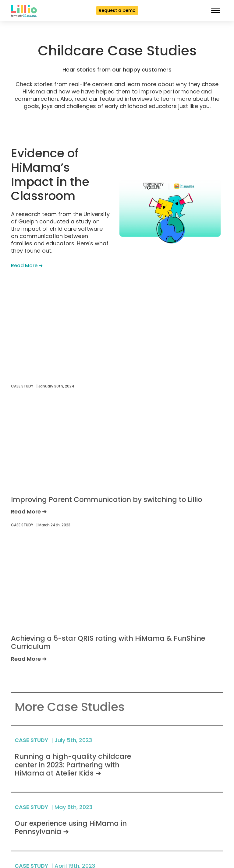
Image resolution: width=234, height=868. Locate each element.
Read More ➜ (27, 266)
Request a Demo (117, 10)
